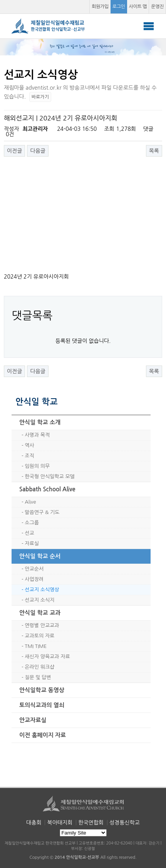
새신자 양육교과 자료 (47, 657)
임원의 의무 (37, 466)
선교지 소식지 (39, 600)
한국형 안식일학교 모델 (49, 477)
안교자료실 (33, 720)
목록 (154, 151)
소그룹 (32, 523)
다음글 (38, 151)
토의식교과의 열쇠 (42, 705)
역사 (29, 445)
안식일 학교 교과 (40, 613)
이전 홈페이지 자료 (43, 735)
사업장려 (34, 579)
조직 (29, 456)
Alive (30, 502)
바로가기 (40, 97)
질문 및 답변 (38, 677)
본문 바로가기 (0, 0)
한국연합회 (91, 823)
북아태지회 (60, 823)
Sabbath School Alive (47, 489)
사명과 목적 (37, 435)
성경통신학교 (125, 823)
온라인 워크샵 (39, 667)
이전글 (14, 151)
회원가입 (100, 7)
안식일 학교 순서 (40, 556)
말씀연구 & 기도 (42, 512)
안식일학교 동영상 (42, 690)
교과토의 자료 (39, 636)
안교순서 (34, 569)
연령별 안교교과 (42, 625)
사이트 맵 (138, 7)
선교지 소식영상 (42, 590)
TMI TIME (36, 646)
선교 (29, 533)
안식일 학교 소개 (40, 422)
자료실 (32, 543)
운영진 (157, 7)
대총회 (34, 823)
